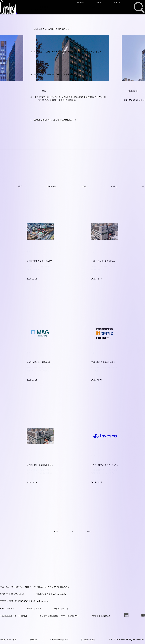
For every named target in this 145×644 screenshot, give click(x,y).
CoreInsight (95, 7)
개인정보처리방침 (8, 639)
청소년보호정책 (88, 639)
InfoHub (44, 7)
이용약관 (33, 639)
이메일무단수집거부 (59, 639)
